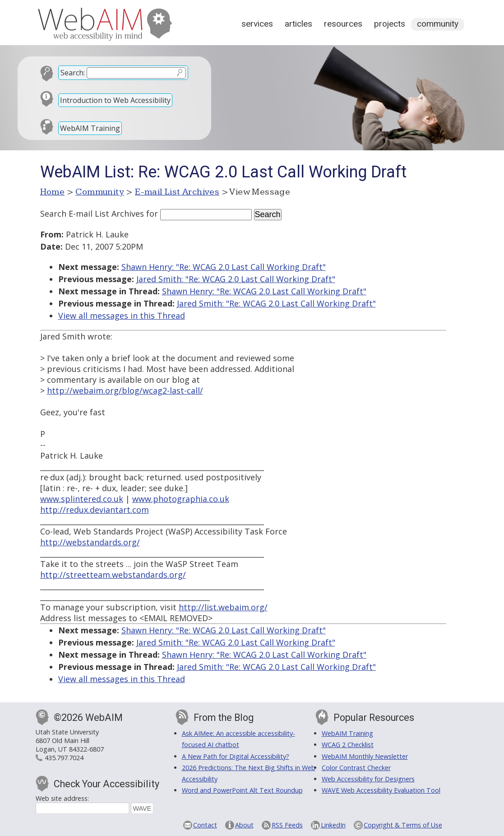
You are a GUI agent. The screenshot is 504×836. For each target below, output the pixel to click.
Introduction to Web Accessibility (115, 100)
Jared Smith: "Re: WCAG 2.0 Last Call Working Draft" (236, 279)
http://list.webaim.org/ (223, 607)
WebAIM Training (90, 128)
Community (438, 24)
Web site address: (62, 798)
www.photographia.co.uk (181, 499)
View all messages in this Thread (122, 316)
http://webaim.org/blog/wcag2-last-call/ (125, 390)
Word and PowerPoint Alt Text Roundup (242, 790)
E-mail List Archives (177, 192)
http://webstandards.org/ (90, 542)
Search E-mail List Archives (92, 214)
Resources (343, 24)
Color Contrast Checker (356, 768)
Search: (73, 73)
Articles (298, 24)
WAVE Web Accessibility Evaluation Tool (381, 790)
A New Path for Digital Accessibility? (236, 756)
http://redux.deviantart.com (95, 510)
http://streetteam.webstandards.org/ (113, 575)
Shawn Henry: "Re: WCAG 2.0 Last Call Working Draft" (224, 267)
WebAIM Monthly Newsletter (365, 756)
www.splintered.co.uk (82, 499)
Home (53, 192)
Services (257, 24)
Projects (390, 24)
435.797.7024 (64, 758)
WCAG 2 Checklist (348, 745)
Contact (205, 825)
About (244, 825)
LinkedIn (333, 825)
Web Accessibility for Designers (368, 779)
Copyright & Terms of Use (403, 825)
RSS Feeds (287, 825)
